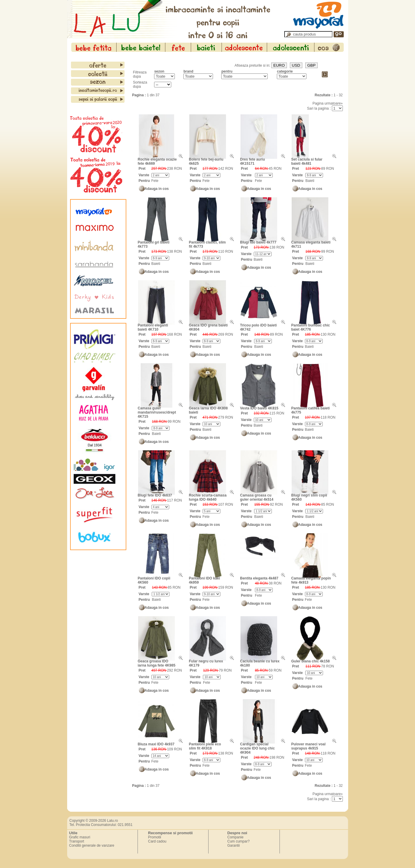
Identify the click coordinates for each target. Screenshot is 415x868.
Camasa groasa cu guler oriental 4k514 (257, 497)
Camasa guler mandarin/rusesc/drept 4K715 (157, 412)
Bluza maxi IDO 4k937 (156, 744)
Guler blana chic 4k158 (311, 661)
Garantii (234, 845)
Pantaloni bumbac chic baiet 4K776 (311, 327)
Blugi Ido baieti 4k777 (258, 242)
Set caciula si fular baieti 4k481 (307, 161)
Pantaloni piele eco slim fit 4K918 (205, 746)
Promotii (155, 837)
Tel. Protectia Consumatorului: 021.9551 (101, 825)
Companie (236, 837)
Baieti (310, 181)
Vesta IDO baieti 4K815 (259, 408)
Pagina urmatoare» (327, 103)
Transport (77, 841)
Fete (155, 181)
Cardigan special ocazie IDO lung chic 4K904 (257, 748)
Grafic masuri (80, 837)
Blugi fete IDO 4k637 (155, 495)
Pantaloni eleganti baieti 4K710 (153, 327)
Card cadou (157, 841)
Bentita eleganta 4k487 (259, 578)
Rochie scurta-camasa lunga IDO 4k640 (208, 497)
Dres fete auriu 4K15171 (253, 161)
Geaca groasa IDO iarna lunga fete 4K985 (157, 663)
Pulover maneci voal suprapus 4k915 (309, 746)
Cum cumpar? (239, 841)
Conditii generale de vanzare (92, 845)
